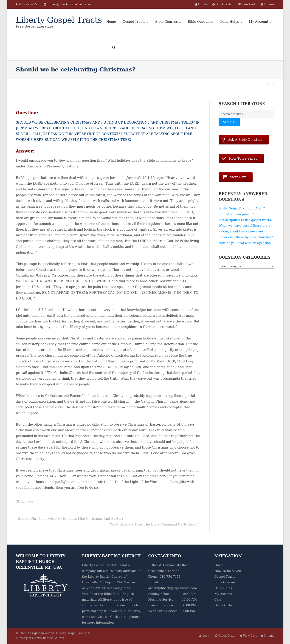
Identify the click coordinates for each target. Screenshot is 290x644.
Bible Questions (201, 22)
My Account (259, 22)
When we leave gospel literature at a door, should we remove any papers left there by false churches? (246, 231)
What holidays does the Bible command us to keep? (154, 524)
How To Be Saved (228, 571)
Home (111, 22)
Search (229, 122)
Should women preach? (236, 214)
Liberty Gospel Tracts (71, 633)
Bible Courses (166, 22)
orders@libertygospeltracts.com (70, 4)
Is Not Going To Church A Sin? (242, 208)
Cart (218, 600)
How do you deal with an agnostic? (245, 243)
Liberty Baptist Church (105, 577)
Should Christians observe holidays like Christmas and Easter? (71, 519)
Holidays (27, 501)
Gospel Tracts (134, 22)
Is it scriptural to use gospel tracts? (245, 220)
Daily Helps (230, 22)
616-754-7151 (29, 4)
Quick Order (224, 605)
